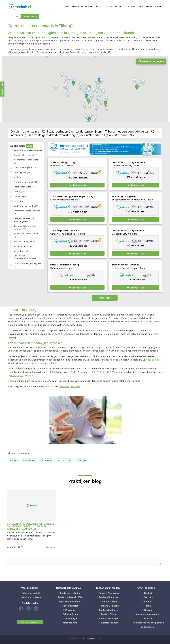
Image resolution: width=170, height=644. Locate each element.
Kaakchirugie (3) (21, 251)
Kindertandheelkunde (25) (26, 206)
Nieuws (148, 610)
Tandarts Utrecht (109, 601)
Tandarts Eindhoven (109, 610)
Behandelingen (70, 614)
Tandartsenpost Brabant (125, 265)
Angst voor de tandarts (70, 601)
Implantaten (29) (21, 177)
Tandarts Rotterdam (109, 597)
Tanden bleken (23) (22, 196)
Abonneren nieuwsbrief (30, 622)
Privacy (148, 618)
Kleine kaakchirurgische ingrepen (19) (25, 227)
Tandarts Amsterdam (109, 593)
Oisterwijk (64, 386)
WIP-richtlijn (104, 372)
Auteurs (148, 601)
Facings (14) (19, 192)
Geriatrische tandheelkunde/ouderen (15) (27, 257)
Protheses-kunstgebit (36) (25, 182)
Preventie (70, 610)
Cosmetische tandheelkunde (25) (27, 212)
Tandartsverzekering (70, 593)
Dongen (83, 460)
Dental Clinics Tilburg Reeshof (128, 231)
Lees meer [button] (51, 547)
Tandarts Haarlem (109, 623)
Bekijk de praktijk (77, 185)
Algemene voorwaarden (148, 614)
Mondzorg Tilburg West (124, 196)
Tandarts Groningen (109, 618)
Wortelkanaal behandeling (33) (26, 161)
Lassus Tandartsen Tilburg (65, 265)
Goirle (15, 460)
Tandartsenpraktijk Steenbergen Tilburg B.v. (74, 196)
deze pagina (153, 360)
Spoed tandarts (115, 6)
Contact (148, 593)
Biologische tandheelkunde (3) (26, 235)
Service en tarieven (31, 597)
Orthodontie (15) (21, 201)
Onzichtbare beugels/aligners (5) (27, 265)
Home (15, 16)
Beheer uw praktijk (31, 593)
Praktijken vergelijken (151, 61)
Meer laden (105, 298)
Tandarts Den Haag (109, 606)
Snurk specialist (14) (23, 246)
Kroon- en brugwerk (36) (25, 167)
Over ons (148, 597)
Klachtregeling (70, 623)
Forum (131, 6)
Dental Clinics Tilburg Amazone (129, 162)
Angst (99, 6)
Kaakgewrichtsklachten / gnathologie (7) (25, 220)
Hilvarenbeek (31, 460)
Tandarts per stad (149, 6)
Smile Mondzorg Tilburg (63, 162)
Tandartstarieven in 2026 (70, 597)
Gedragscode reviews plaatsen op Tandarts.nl (148, 625)
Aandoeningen (70, 618)
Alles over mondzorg (78, 6)
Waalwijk (76, 386)
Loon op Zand (66, 460)
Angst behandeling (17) (24, 187)
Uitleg (30, 146)
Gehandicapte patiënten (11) (27, 241)
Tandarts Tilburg (30, 16)
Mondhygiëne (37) (22, 172)
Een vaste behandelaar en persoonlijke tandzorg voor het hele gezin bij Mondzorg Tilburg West (31, 526)
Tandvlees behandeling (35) (26, 155)
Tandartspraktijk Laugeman (65, 231)
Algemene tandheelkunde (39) (28, 150)
